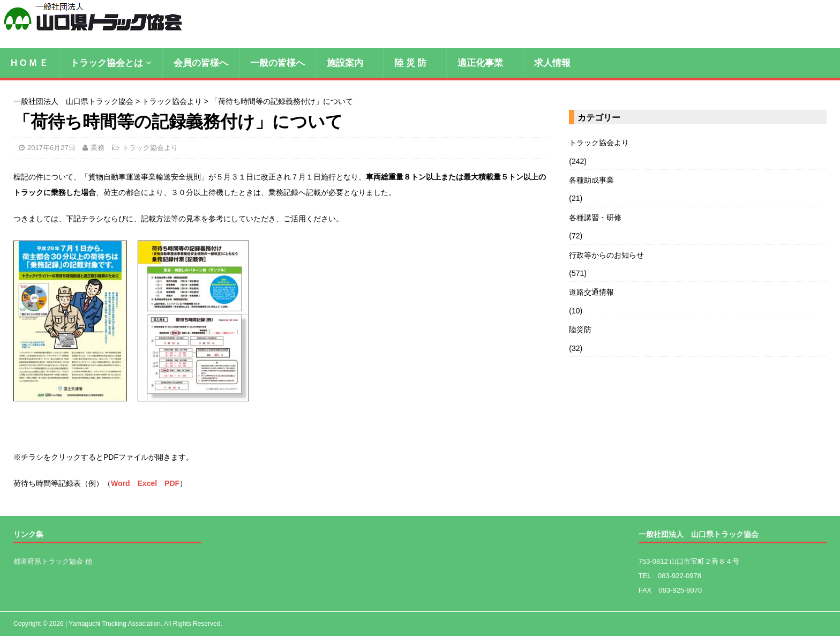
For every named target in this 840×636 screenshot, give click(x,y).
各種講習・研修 (595, 218)
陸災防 (580, 330)
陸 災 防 (415, 63)
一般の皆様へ (277, 63)
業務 (97, 148)
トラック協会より (150, 148)
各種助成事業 (591, 180)
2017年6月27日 (51, 148)
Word (121, 483)
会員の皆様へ (201, 63)
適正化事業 (485, 63)
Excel (148, 483)
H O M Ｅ (29, 63)
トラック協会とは (107, 63)
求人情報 (552, 63)
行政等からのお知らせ (606, 255)
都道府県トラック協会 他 (53, 561)
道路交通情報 (591, 292)
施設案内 (350, 63)
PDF (172, 483)
